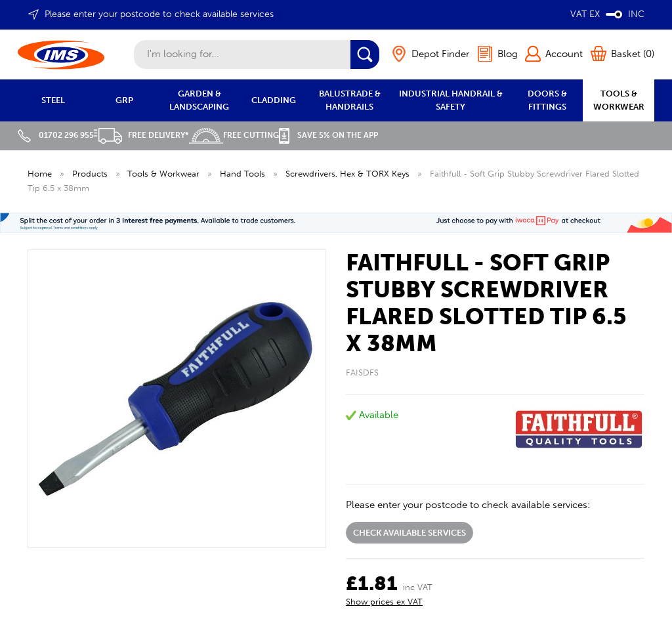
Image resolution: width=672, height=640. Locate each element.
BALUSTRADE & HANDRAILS (350, 100)
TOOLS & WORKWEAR (619, 100)
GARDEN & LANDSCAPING (199, 100)
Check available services (409, 533)
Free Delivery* (141, 135)
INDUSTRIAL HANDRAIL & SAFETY (451, 100)
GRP (124, 100)
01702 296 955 (56, 135)
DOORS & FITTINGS (547, 100)
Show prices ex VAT (384, 602)
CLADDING (274, 100)
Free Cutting (234, 135)
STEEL (53, 100)
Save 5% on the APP (328, 135)
